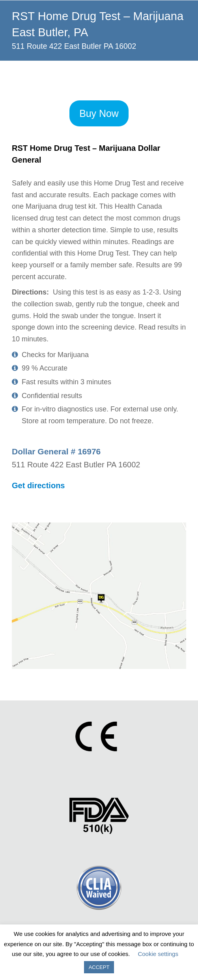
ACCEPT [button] (99, 967)
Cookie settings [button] (158, 954)
